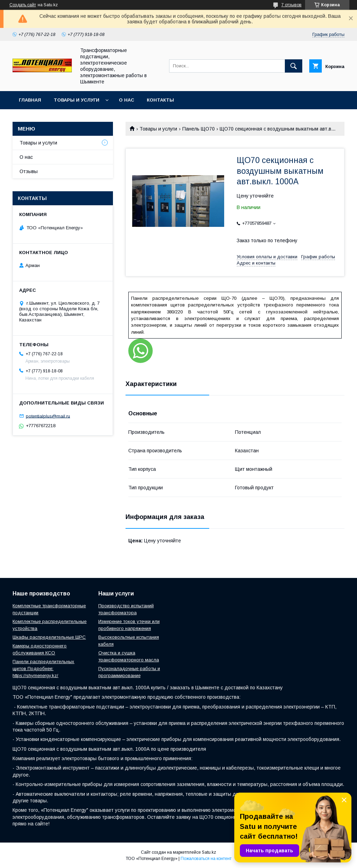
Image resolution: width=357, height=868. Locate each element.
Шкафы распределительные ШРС (49, 637)
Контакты (160, 100)
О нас (127, 100)
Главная (30, 100)
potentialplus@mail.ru (48, 416)
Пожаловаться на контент (206, 859)
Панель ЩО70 (199, 129)
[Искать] (294, 66)
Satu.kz (209, 852)
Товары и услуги (77, 100)
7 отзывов (291, 5)
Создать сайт (23, 5)
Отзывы (29, 171)
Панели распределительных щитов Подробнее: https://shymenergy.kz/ (43, 669)
